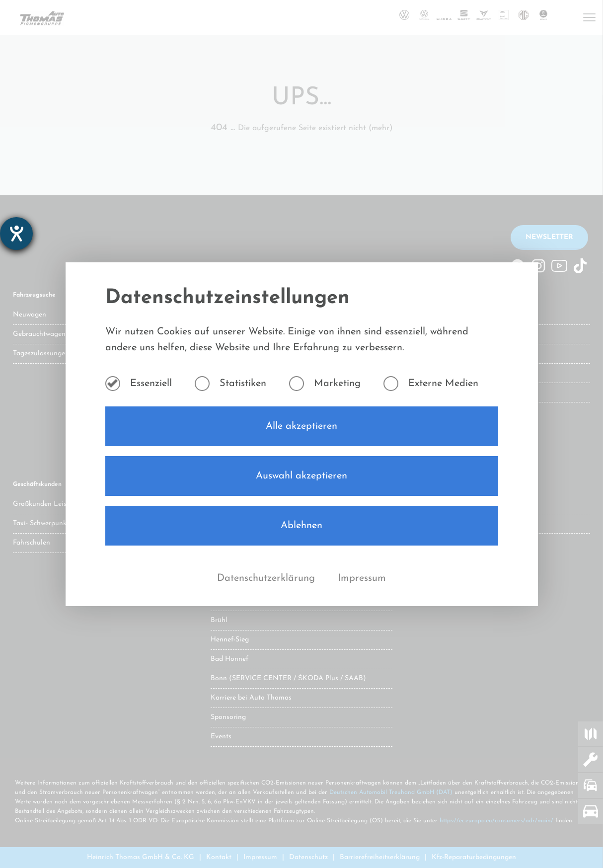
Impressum (362, 578)
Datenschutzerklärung (267, 578)
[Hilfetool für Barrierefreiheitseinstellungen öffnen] (16, 234)
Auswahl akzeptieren (301, 476)
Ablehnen (301, 526)
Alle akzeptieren (301, 426)
